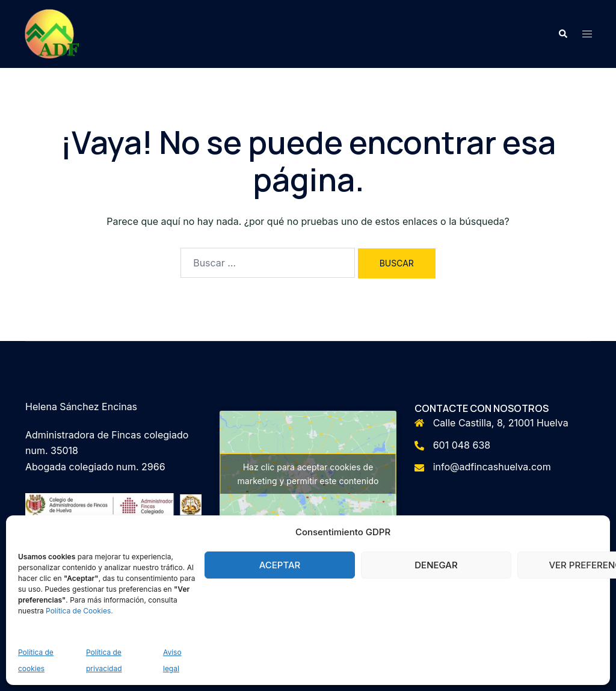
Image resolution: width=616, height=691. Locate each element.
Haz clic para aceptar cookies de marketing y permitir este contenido (308, 474)
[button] (562, 34)
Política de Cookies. (79, 611)
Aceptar (280, 565)
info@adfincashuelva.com (492, 467)
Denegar (436, 565)
